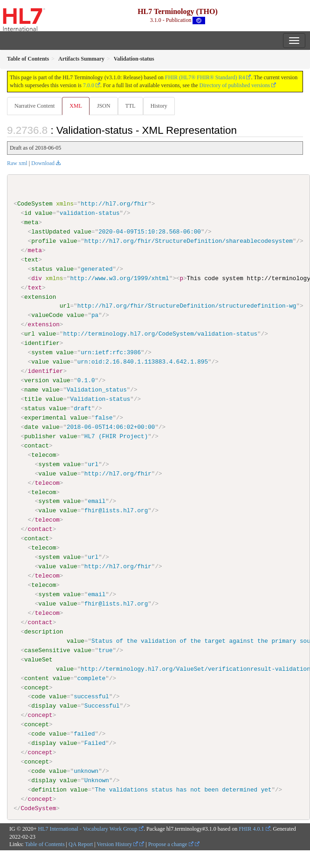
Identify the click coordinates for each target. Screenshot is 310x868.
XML (76, 106)
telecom (44, 455)
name (31, 390)
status (42, 269)
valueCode (47, 315)
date (31, 427)
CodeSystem (35, 204)
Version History (118, 844)
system (42, 352)
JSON (104, 106)
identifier (42, 343)
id (28, 213)
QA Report (81, 844)
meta (31, 222)
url (65, 306)
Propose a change (171, 844)
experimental (45, 418)
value (44, 213)
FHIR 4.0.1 (251, 828)
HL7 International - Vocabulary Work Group (88, 828)
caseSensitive (47, 650)
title (33, 399)
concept (37, 687)
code (38, 696)
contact (37, 445)
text (31, 260)
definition (49, 789)
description (44, 631)
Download (43, 163)
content (37, 678)
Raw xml (17, 163)
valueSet (38, 659)
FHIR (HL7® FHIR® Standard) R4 (205, 77)
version (37, 380)
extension (40, 296)
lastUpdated (51, 232)
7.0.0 (89, 85)
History (159, 106)
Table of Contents (45, 844)
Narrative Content (34, 106)
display (44, 706)
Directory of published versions (235, 85)
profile (44, 241)
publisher (40, 436)
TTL (131, 106)
